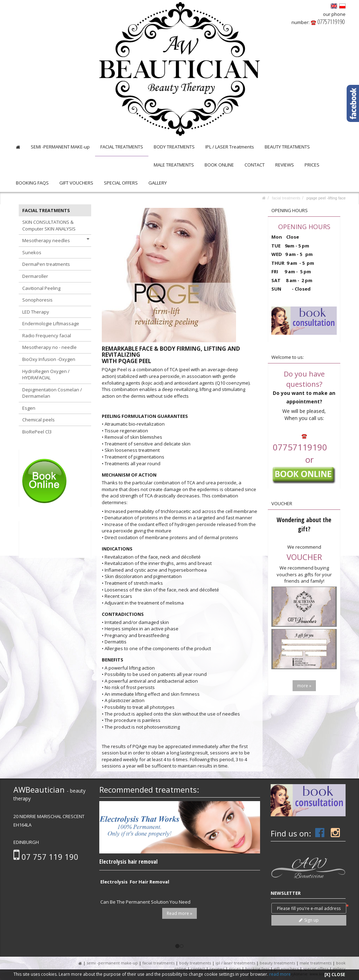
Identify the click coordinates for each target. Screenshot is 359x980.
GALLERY (158, 183)
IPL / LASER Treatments (230, 147)
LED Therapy (36, 312)
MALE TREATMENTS (174, 165)
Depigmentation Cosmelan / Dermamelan (52, 393)
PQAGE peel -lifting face (326, 198)
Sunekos (32, 252)
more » (304, 686)
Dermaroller (35, 276)
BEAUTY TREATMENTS (287, 147)
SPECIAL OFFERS (121, 183)
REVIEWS (285, 165)
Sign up (309, 920)
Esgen (29, 408)
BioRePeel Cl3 (37, 432)
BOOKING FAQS (32, 183)
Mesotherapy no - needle (49, 347)
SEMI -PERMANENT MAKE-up (60, 147)
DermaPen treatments (46, 264)
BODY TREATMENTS (174, 147)
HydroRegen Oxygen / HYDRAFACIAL (46, 375)
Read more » (179, 913)
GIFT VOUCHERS (76, 183)
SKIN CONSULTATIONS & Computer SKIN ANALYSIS (49, 225)
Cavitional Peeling (41, 288)
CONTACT (255, 165)
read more (280, 974)
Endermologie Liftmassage (51, 323)
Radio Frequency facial (47, 336)
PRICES (312, 165)
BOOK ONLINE (219, 165)
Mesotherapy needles (56, 240)
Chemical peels (39, 420)
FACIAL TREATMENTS (122, 147)
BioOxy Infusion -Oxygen (49, 359)
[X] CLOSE (335, 975)
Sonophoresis (37, 300)
